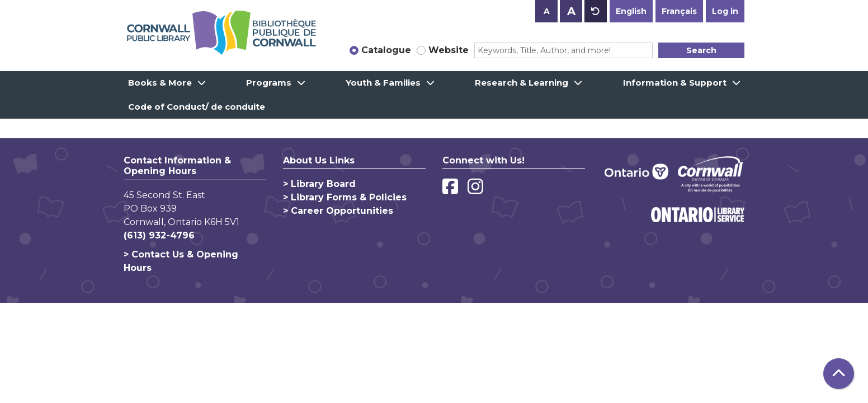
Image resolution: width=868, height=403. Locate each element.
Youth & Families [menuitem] (383, 83)
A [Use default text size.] (596, 11)
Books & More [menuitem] (160, 83)
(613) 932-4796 (159, 235)
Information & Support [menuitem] (675, 83)
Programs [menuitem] (269, 83)
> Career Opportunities (338, 211)
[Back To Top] (839, 374)
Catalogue (386, 50)
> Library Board (319, 184)
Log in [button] (725, 11)
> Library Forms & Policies (345, 197)
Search (701, 50)
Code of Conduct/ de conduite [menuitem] (197, 107)
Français (679, 11)
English (631, 11)
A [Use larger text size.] (571, 11)
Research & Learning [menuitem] (522, 83)
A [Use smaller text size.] (547, 11)
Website (449, 50)
